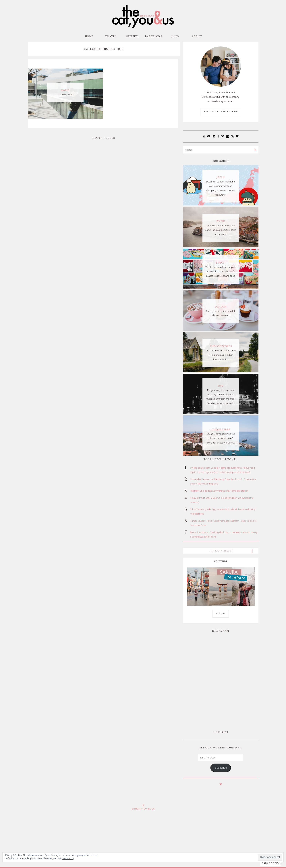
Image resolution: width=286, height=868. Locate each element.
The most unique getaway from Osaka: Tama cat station (219, 491)
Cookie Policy (68, 859)
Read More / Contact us (221, 112)
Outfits (132, 36)
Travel (111, 36)
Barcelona (154, 36)
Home (89, 36)
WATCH (221, 614)
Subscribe (221, 725)
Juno (175, 36)
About (197, 36)
